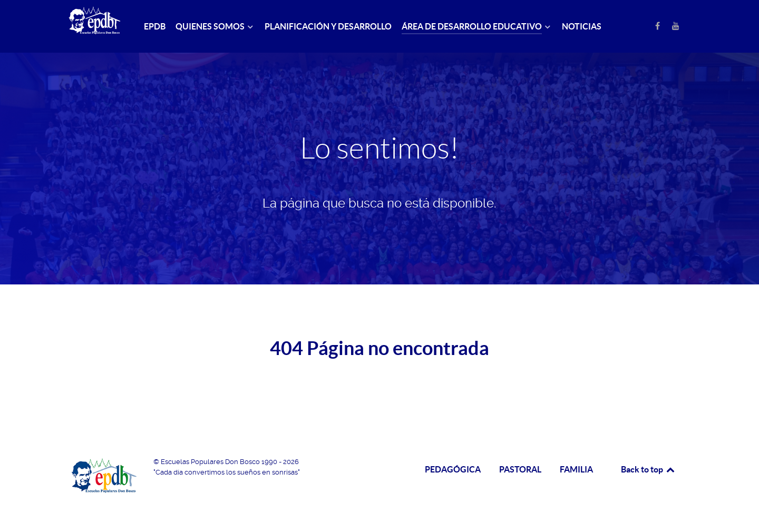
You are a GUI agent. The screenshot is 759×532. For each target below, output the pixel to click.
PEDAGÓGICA (453, 469)
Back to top (648, 469)
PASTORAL (520, 469)
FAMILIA (576, 469)
